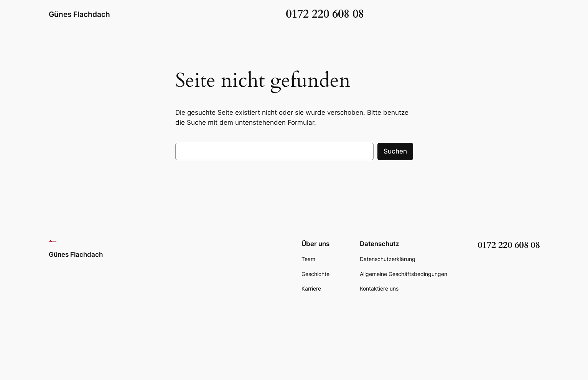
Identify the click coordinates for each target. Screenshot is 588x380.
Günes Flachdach (79, 14)
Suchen (395, 151)
